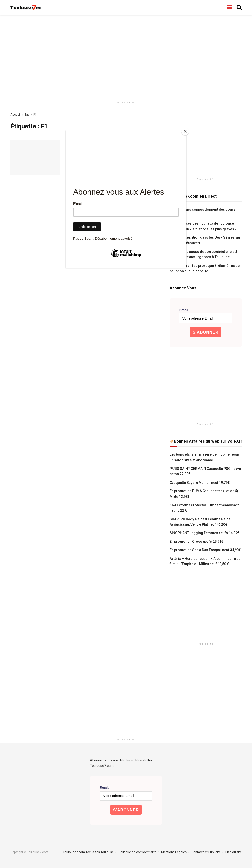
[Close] (185, 131)
